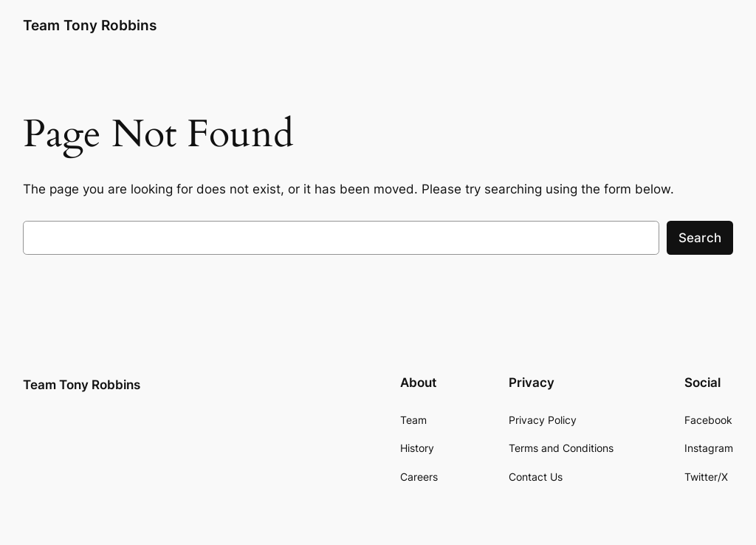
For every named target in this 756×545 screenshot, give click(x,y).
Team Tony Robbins (90, 25)
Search (700, 238)
